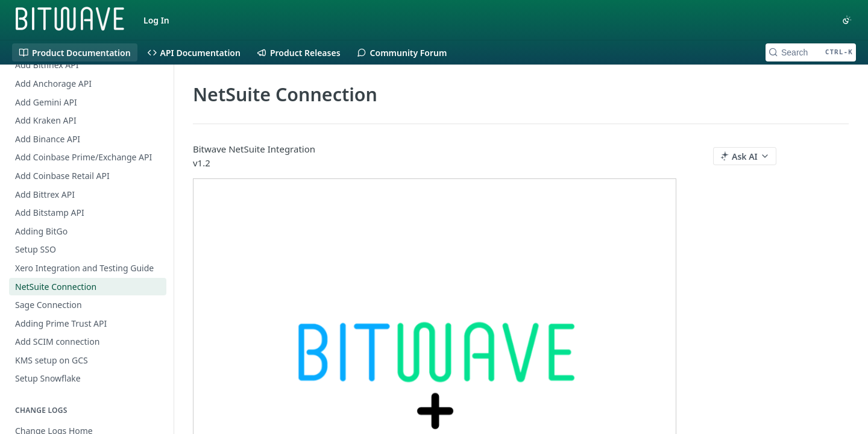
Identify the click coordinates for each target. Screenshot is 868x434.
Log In (156, 20)
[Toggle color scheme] (847, 20)
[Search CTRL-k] (811, 52)
